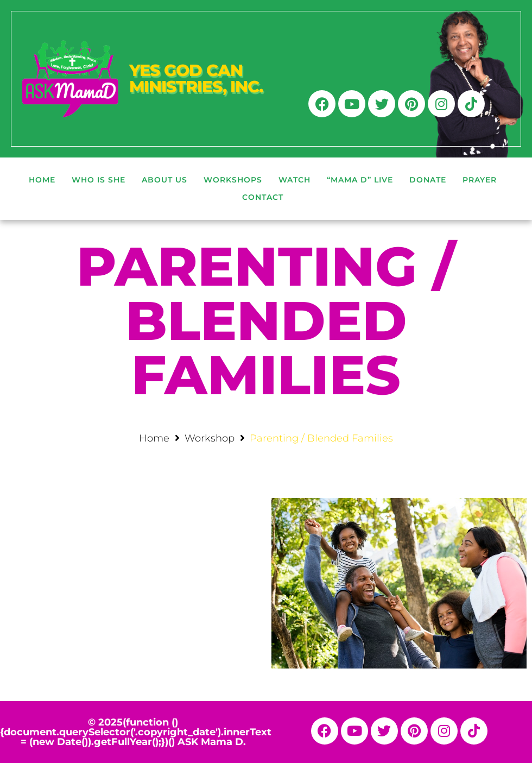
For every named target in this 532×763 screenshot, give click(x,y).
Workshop (210, 438)
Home (154, 438)
